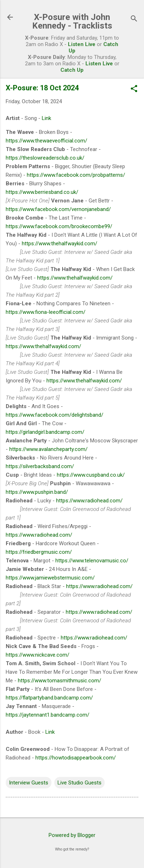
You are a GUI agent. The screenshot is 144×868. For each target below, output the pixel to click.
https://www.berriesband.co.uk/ (42, 192)
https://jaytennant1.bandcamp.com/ (48, 715)
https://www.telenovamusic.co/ (92, 561)
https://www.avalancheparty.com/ (48, 449)
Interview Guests (29, 783)
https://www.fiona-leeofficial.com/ (46, 312)
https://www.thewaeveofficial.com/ (46, 141)
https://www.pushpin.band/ (37, 492)
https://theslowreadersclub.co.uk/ (45, 158)
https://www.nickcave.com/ (38, 655)
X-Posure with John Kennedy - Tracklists (72, 21)
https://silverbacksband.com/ (40, 466)
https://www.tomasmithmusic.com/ (59, 681)
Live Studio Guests (80, 783)
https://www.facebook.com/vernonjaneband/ (58, 209)
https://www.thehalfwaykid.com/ (59, 244)
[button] (134, 89)
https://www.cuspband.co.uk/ (91, 475)
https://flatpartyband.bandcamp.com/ (49, 698)
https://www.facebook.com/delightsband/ (54, 415)
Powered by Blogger (72, 835)
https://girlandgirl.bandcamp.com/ (45, 432)
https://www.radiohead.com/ (89, 501)
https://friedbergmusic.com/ (39, 552)
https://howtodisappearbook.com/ (76, 758)
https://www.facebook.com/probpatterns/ (76, 175)
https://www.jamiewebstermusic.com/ (50, 578)
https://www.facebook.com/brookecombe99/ (59, 226)
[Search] (134, 19)
